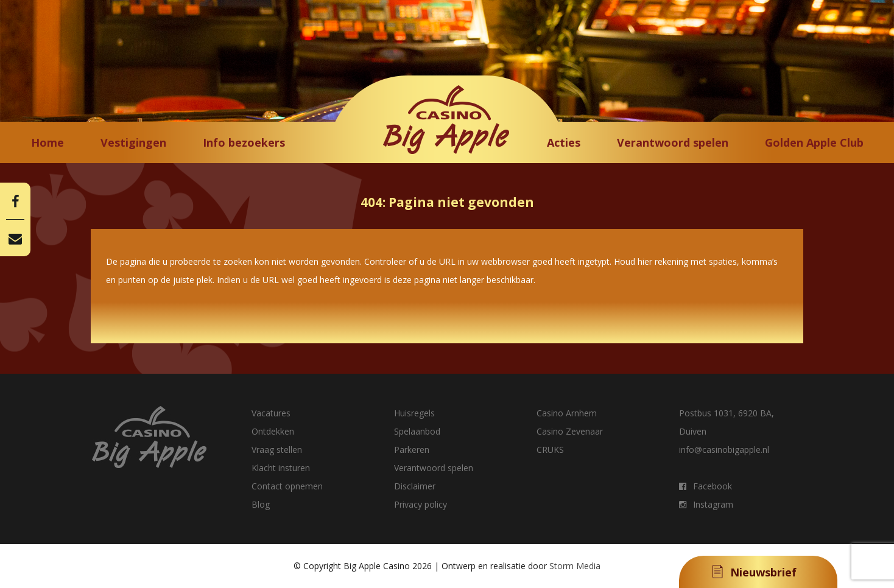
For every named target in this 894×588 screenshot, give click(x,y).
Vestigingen (133, 142)
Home (48, 142)
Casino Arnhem (567, 413)
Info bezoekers (244, 142)
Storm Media (575, 566)
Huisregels (414, 413)
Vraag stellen (277, 450)
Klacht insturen (281, 468)
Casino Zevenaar (570, 431)
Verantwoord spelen (673, 142)
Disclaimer (415, 486)
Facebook (706, 486)
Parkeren (412, 450)
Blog (261, 504)
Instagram (706, 504)
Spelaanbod (417, 431)
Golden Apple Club (814, 142)
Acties (564, 142)
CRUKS (550, 450)
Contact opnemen (287, 486)
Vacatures (271, 413)
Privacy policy (421, 504)
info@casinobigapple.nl (724, 450)
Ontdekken (273, 431)
